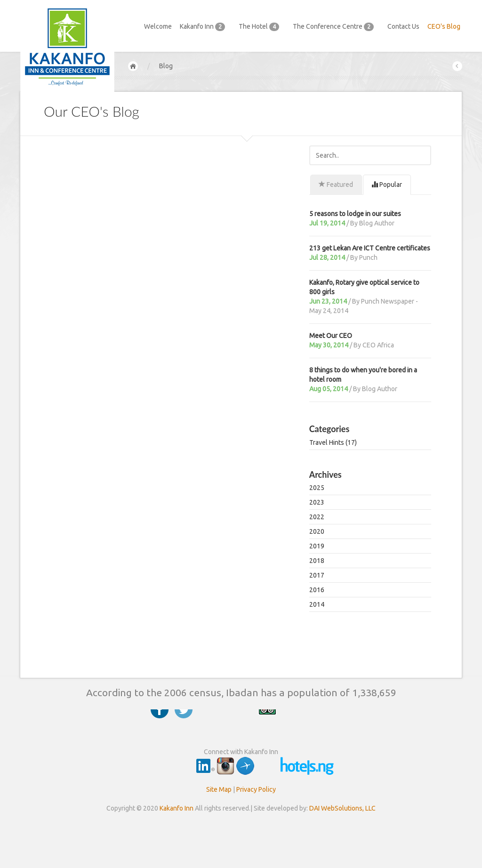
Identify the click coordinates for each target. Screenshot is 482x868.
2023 (317, 502)
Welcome (158, 26)
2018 (317, 561)
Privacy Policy (256, 789)
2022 (317, 517)
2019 (317, 546)
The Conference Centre (336, 27)
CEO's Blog (444, 26)
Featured (336, 184)
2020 (317, 531)
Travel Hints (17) (333, 442)
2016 (317, 590)
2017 (317, 575)
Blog (166, 66)
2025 (317, 488)
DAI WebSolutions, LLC (342, 808)
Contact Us (403, 26)
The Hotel (262, 27)
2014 (317, 604)
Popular (387, 184)
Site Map (219, 789)
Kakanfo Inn (205, 27)
